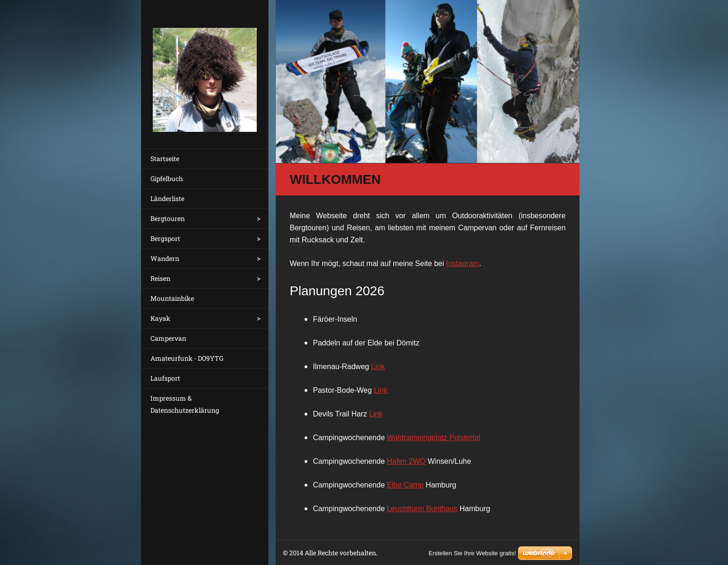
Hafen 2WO (406, 461)
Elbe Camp (405, 485)
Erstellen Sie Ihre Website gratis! (472, 553)
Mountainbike (172, 298)
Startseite (165, 159)
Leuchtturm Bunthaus (422, 509)
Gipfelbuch (167, 179)
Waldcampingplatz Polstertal (433, 438)
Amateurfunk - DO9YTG (187, 358)
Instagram (463, 263)
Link (378, 367)
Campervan (168, 338)
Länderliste (167, 198)
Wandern (165, 258)
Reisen (160, 278)
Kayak (160, 318)
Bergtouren (168, 218)
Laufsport (165, 378)
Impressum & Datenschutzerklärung (185, 404)
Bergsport (165, 238)
